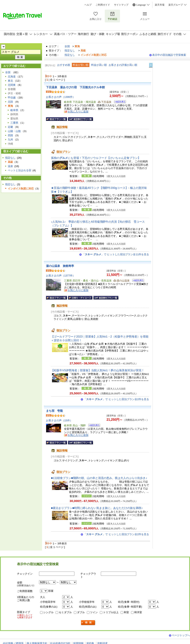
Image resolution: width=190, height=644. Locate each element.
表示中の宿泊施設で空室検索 (169, 55)
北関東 (12, 85)
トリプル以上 (111, 612)
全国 (67, 46)
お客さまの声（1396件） (61, 97)
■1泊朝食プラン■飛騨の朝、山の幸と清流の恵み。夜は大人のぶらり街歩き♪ (99, 478)
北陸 (10, 102)
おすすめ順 (64, 65)
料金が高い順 (99, 65)
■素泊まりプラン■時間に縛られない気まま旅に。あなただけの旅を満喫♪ (97, 508)
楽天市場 (160, 5)
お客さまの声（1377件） (61, 276)
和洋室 (138, 612)
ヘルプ (88, 5)
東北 (10, 81)
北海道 (12, 77)
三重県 (14, 123)
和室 (126, 612)
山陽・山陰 (14, 131)
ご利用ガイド (103, 5)
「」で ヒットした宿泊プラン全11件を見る (116, 254)
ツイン (94, 612)
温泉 (10, 166)
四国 (10, 135)
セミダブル (65, 612)
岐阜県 (14, 110)
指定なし (70, 51)
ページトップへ (181, 635)
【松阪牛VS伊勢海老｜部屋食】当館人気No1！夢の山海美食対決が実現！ (98, 370)
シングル (48, 612)
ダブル (81, 612)
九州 (10, 140)
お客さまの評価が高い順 (123, 65)
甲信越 (12, 98)
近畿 (10, 127)
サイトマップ (121, 5)
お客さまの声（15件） (59, 420)
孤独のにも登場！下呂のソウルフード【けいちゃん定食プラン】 (96, 158)
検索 (88, 623)
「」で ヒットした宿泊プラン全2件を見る (116, 399)
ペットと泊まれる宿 (19, 170)
